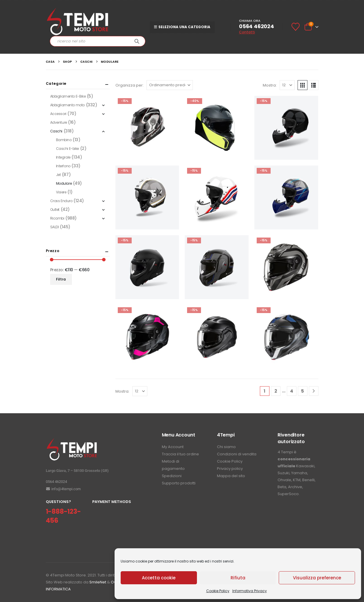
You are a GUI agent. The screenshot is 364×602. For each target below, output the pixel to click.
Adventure (59, 122)
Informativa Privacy (250, 591)
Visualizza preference (317, 578)
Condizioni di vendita (237, 454)
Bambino (64, 140)
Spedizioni (172, 476)
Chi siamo (226, 447)
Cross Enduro (61, 201)
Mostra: (270, 85)
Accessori (58, 114)
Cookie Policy (218, 591)
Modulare (64, 183)
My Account (173, 447)
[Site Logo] (78, 22)
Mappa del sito (231, 476)
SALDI (55, 227)
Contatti (247, 32)
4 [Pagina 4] (292, 391)
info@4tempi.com (63, 489)
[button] (303, 85)
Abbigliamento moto (67, 105)
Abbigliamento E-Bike (68, 96)
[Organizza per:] (170, 85)
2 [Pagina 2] (276, 391)
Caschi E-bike (68, 149)
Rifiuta (238, 578)
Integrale (63, 157)
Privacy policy (230, 469)
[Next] (314, 391)
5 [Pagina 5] (303, 391)
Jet (58, 175)
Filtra (61, 279)
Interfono (63, 166)
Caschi (56, 131)
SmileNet (98, 582)
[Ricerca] (137, 41)
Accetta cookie (159, 578)
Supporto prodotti (179, 483)
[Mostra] (287, 85)
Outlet (55, 210)
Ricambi (57, 218)
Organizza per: (130, 85)
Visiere (61, 192)
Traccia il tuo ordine (180, 454)
